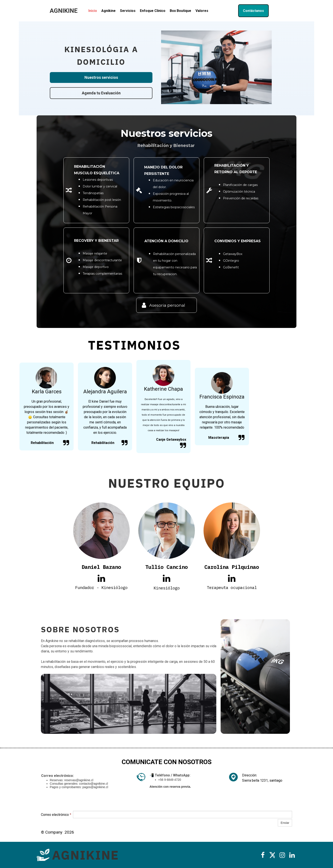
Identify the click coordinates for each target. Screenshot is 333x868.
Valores (202, 11)
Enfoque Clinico (153, 11)
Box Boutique (180, 11)
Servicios (128, 11)
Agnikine (108, 11)
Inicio (93, 11)
